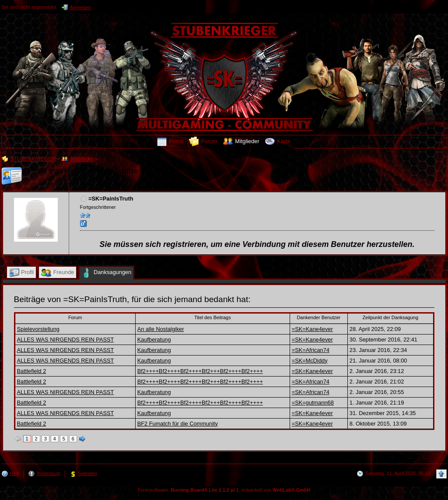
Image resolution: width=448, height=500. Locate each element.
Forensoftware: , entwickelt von (224, 490)
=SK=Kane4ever (312, 329)
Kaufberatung (154, 340)
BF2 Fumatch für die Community (178, 424)
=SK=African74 (311, 350)
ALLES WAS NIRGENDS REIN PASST (66, 340)
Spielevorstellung (38, 329)
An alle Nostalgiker (161, 329)
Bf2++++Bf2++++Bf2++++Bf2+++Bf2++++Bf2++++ (200, 371)
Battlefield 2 (32, 371)
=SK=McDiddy (310, 361)
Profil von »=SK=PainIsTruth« (83, 171)
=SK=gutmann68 (313, 403)
